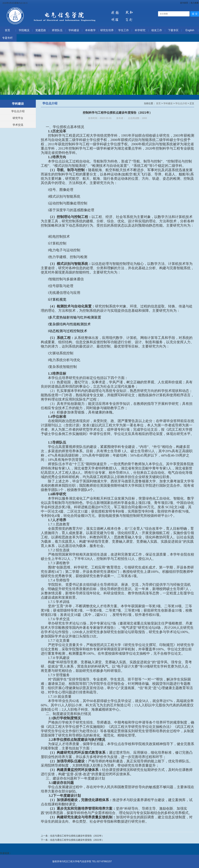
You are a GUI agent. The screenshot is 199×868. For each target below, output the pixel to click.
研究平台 (18, 118)
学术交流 (18, 125)
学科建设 (168, 103)
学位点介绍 (18, 111)
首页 (159, 103)
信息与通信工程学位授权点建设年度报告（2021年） (77, 840)
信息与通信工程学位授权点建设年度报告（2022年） (77, 836)
